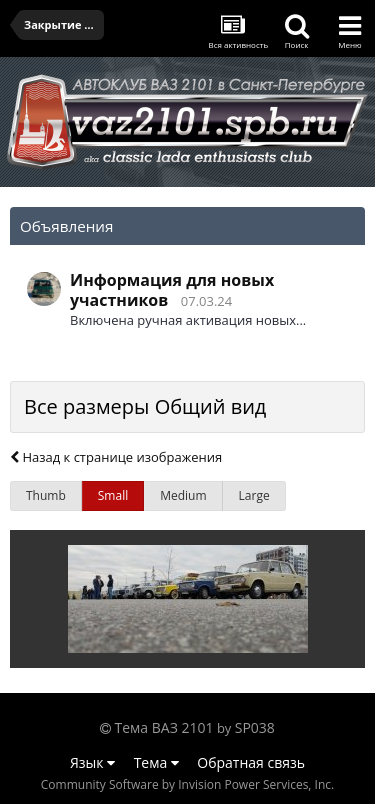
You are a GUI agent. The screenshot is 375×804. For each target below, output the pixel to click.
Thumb (46, 495)
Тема (156, 762)
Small (113, 495)
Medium (183, 495)
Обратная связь (251, 762)
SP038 (255, 727)
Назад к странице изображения (116, 457)
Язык (92, 762)
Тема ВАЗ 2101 (164, 727)
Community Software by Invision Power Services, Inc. (187, 784)
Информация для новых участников (172, 290)
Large (254, 495)
